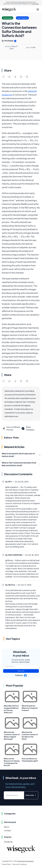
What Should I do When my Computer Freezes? (30, 708)
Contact (8, 830)
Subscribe (21, 671)
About (7, 827)
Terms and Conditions (20, 864)
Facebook (8, 842)
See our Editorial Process (11, 428)
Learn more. (35, 4)
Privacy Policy (6, 864)
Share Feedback (28, 428)
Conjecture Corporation (25, 861)
